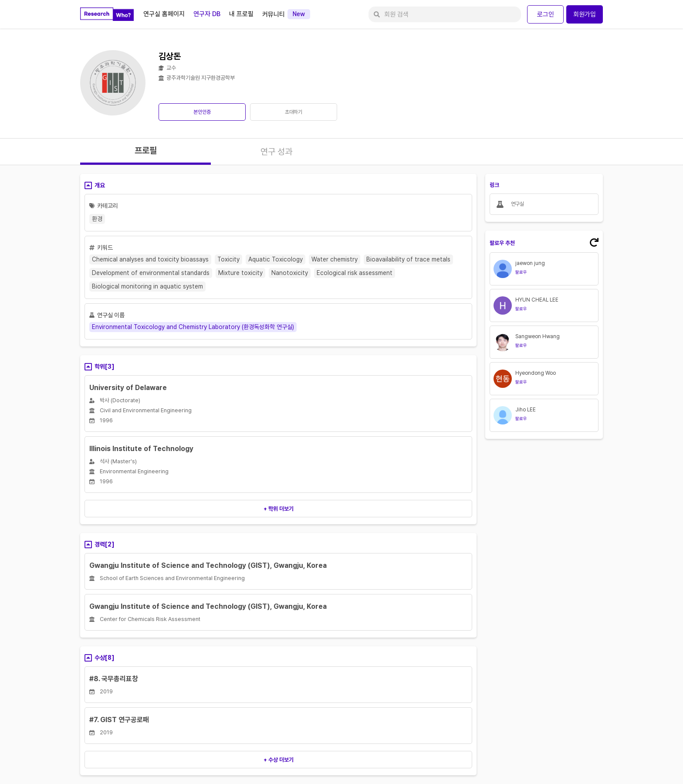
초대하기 (294, 112)
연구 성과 (276, 152)
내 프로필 (241, 14)
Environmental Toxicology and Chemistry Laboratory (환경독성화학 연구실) (193, 327)
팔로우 (521, 272)
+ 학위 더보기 (279, 509)
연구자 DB (207, 14)
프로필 (146, 150)
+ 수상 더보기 (279, 760)
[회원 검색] (445, 14)
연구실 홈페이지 (164, 14)
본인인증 (202, 112)
